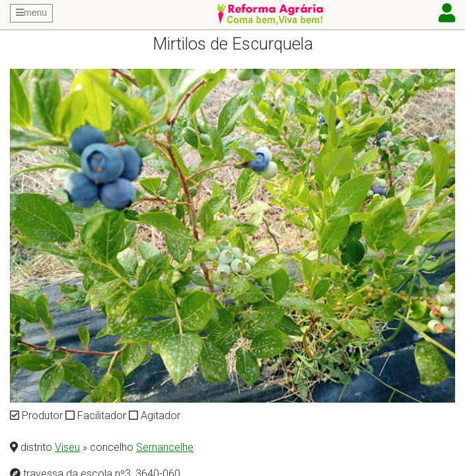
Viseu (67, 447)
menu (31, 13)
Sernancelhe (165, 447)
